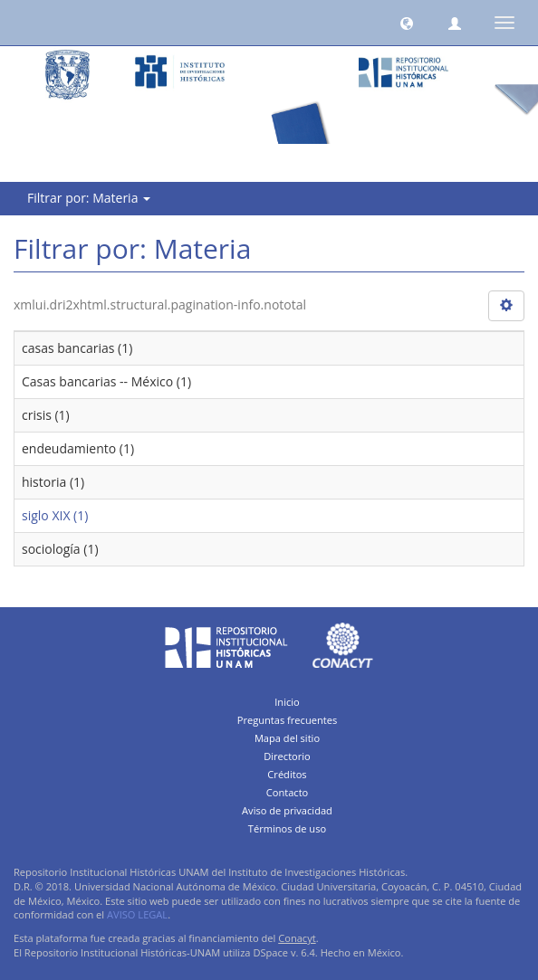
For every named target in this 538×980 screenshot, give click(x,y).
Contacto (288, 792)
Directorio (287, 756)
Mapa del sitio (287, 738)
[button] (407, 23)
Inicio (287, 702)
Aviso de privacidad (287, 810)
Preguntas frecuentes (287, 720)
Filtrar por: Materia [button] (89, 198)
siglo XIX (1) (55, 515)
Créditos (287, 774)
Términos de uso (287, 828)
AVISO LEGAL (137, 914)
